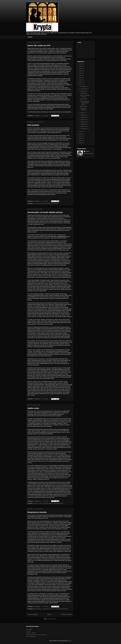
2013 (81, 138)
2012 (81, 141)
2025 (81, 66)
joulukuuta (83, 87)
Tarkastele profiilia (88, 154)
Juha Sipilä (45, 503)
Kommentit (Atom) (51, 619)
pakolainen (51, 503)
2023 (81, 71)
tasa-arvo (56, 203)
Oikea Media (29, 629)
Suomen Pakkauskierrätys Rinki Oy (60, 609)
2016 (81, 132)
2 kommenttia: (46, 501)
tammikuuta (84, 129)
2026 (81, 64)
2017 (81, 85)
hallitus (40, 503)
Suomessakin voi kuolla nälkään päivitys (45, 212)
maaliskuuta (84, 124)
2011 (81, 143)
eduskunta (36, 503)
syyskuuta (83, 93)
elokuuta (83, 113)
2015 (81, 134)
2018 (81, 82)
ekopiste (35, 609)
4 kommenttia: (46, 116)
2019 (81, 80)
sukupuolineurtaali (49, 203)
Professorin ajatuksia (31, 633)
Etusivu (30, 37)
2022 (81, 73)
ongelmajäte (45, 609)
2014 (81, 136)
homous (35, 203)
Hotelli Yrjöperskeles (31, 637)
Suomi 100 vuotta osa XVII (39, 46)
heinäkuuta (83, 115)
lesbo (42, 203)
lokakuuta (83, 91)
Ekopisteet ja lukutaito (37, 512)
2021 (81, 75)
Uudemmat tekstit (32, 614)
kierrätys (40, 609)
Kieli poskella (33, 125)
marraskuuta (84, 89)
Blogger (70, 641)
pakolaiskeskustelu (59, 503)
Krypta (87, 151)
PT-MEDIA (29, 631)
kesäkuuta (83, 117)
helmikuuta (83, 126)
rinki (50, 609)
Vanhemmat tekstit (67, 614)
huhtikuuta (83, 122)
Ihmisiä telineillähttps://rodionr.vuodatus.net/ (37, 635)
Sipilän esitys (33, 408)
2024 (81, 69)
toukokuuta (83, 120)
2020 (81, 78)
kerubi (39, 203)
